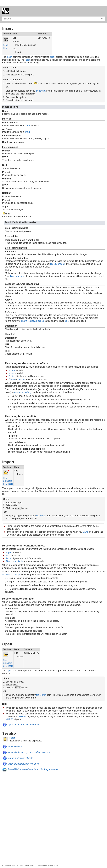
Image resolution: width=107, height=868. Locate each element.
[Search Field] (53, 13)
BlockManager (57, 258)
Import (12, 365)
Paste (11, 371)
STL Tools (8, 478)
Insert (9, 51)
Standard (8, 475)
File (5, 42)
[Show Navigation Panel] (103, 5)
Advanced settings (23, 387)
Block (6, 40)
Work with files (15, 741)
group (28, 126)
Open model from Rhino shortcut (24, 719)
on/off (24, 315)
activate (22, 374)
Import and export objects (20, 752)
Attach (12, 374)
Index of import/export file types (23, 758)
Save (85, 526)
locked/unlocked (36, 315)
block (52, 51)
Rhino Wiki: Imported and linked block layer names (33, 764)
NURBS (23, 711)
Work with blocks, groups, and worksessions (30, 747)
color (67, 315)
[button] (102, 13)
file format (41, 85)
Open (9, 665)
